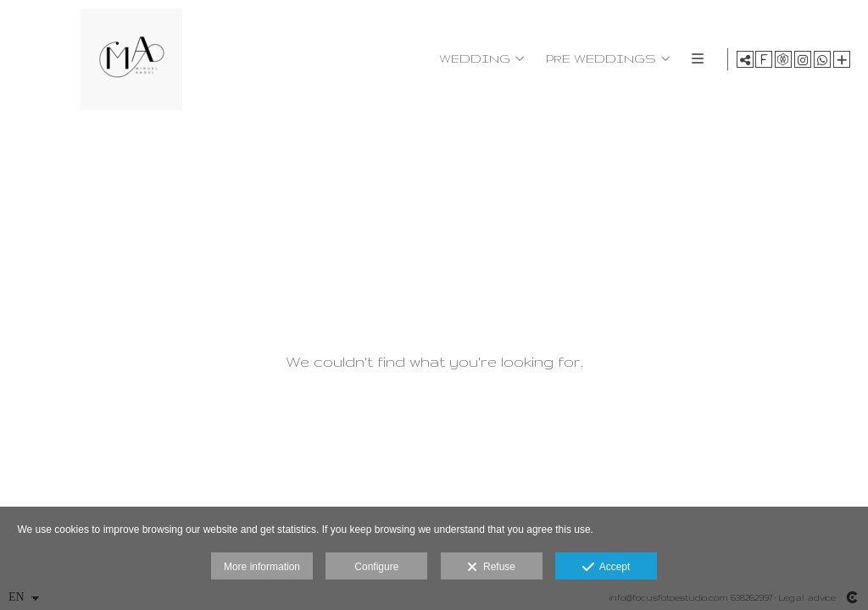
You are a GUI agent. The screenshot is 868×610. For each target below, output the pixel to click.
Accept (606, 568)
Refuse (491, 568)
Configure (376, 567)
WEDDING (473, 58)
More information (262, 567)
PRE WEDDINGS (599, 58)
